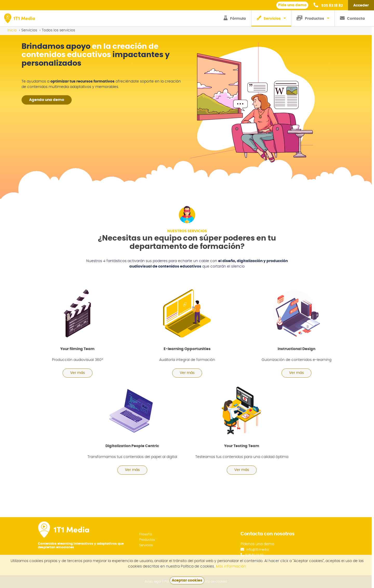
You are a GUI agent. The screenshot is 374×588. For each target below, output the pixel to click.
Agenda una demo (47, 100)
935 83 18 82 (328, 5)
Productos (310, 18)
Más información (231, 566)
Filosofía (146, 534)
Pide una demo (292, 5)
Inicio (12, 30)
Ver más (78, 373)
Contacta (352, 18)
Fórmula (235, 18)
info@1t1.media (258, 550)
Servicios (269, 18)
